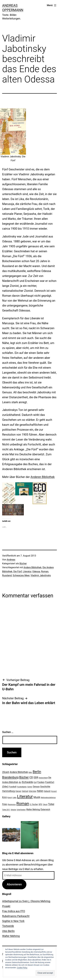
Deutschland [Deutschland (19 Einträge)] (43, 778)
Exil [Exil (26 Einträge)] (35, 782)
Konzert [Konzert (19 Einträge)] (54, 791)
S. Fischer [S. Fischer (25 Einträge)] (34, 804)
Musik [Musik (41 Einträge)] (37, 797)
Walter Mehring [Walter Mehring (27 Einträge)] (33, 809)
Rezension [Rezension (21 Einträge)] (12, 804)
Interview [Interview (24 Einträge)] (32, 791)
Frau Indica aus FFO (14, 911)
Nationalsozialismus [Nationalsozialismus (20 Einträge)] (48, 797)
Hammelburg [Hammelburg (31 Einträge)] (8, 791)
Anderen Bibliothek (42, 477)
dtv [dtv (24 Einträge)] (20, 782)
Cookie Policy (22, 968)
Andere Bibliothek (33, 567)
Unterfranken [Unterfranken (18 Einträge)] (21, 810)
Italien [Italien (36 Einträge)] (40, 791)
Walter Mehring (11, 936)
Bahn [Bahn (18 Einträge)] (30, 772)
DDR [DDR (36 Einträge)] (36, 777)
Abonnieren (14, 884)
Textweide (8, 926)
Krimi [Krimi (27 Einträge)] (4, 797)
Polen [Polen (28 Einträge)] (5, 804)
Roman (45, 571)
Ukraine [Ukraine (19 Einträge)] (13, 810)
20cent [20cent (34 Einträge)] (6, 772)
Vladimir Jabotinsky (41, 575)
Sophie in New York (13, 921)
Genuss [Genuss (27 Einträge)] (36, 787)
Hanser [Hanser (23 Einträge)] (18, 791)
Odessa (36, 571)
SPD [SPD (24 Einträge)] (40, 804)
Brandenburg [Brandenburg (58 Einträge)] (10, 777)
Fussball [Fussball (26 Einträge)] (13, 787)
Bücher (23, 564)
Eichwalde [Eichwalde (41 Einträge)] (27, 782)
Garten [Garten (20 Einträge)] (30, 787)
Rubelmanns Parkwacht (16, 916)
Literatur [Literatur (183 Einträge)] (25, 797)
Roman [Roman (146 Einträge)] (23, 804)
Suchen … (8, 732)
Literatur (27, 571)
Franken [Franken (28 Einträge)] (41, 782)
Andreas (11, 560)
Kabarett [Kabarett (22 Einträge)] (47, 791)
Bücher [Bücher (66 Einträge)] (24, 777)
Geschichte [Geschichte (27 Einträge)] (45, 787)
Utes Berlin (8, 931)
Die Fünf (18, 571)
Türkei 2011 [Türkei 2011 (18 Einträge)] (6, 810)
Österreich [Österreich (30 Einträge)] (45, 809)
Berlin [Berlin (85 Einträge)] (37, 772)
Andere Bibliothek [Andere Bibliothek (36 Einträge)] (19, 772)
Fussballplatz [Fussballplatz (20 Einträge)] (22, 787)
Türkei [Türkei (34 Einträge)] (51, 804)
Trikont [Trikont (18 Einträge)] (45, 804)
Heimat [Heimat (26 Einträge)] (25, 791)
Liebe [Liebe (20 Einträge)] (14, 797)
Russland (7, 575)
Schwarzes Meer (21, 575)
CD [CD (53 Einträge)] (31, 777)
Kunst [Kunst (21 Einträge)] (10, 797)
